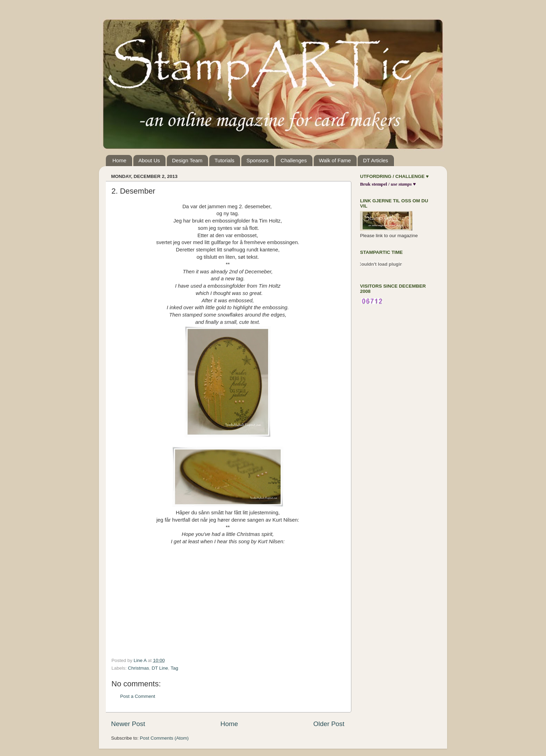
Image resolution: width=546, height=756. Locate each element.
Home (119, 160)
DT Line (160, 668)
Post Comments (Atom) (164, 738)
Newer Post (128, 724)
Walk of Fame (335, 160)
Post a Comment (138, 696)
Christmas (138, 668)
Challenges (294, 160)
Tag (174, 668)
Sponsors (258, 160)
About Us (149, 160)
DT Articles (375, 160)
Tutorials (224, 160)
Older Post (329, 724)
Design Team (187, 160)
